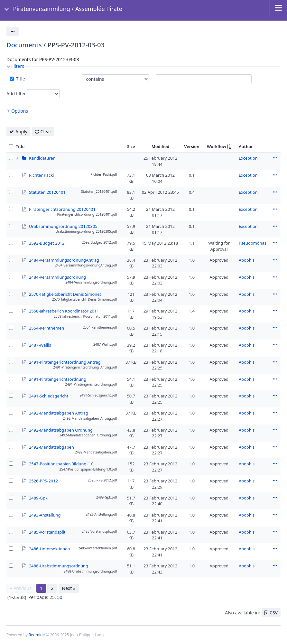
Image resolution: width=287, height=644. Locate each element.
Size (131, 146)
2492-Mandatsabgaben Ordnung (61, 430)
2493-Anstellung (45, 515)
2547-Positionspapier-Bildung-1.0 (61, 463)
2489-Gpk (38, 498)
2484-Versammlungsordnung (57, 277)
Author (246, 146)
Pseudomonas (253, 243)
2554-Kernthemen (46, 328)
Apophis (247, 260)
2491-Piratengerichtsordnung (58, 379)
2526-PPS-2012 (43, 481)
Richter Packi (41, 175)
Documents (24, 45)
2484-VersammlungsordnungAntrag (64, 260)
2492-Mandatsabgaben (51, 447)
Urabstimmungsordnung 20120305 (63, 226)
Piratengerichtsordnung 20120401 (62, 209)
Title (20, 79)
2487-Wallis (40, 345)
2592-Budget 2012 (47, 243)
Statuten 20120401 (47, 192)
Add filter (16, 93)
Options (20, 111)
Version (192, 146)
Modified (161, 146)
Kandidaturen (42, 158)
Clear (46, 131)
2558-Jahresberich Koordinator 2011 (64, 311)
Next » (69, 588)
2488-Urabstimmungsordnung (59, 565)
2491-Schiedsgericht (49, 396)
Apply (21, 131)
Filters (18, 66)
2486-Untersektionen (49, 548)
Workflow (217, 146)
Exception (248, 158)
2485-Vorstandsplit (47, 532)
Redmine (37, 635)
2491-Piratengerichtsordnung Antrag (65, 362)
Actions (275, 158)
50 (60, 597)
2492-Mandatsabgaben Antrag (59, 413)
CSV (274, 613)
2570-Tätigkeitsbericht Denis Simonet (65, 294)
